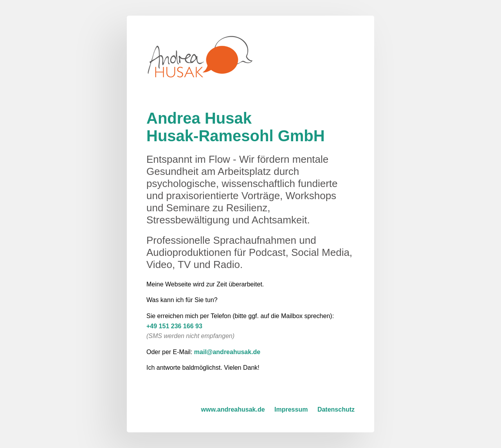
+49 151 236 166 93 (174, 326)
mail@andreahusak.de (227, 352)
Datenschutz (336, 409)
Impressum (291, 409)
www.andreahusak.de (233, 409)
